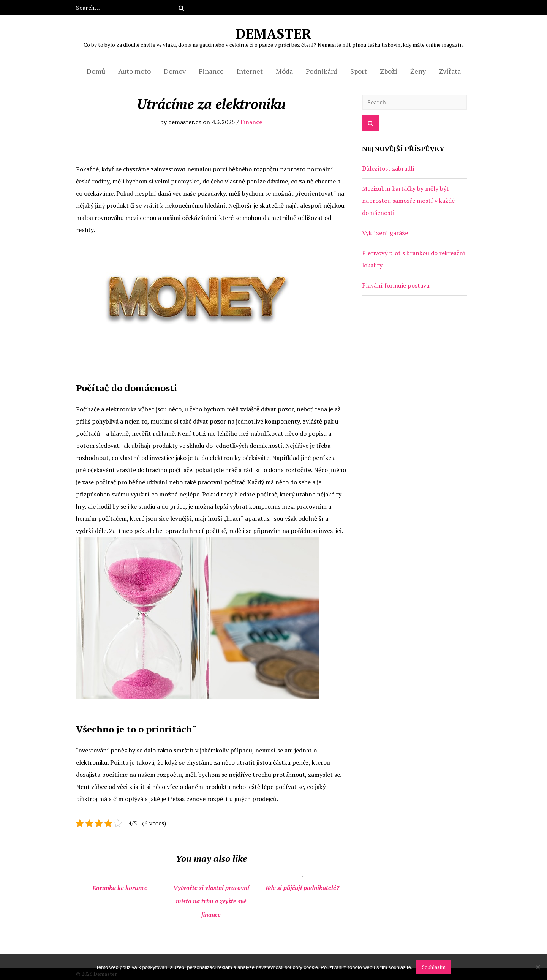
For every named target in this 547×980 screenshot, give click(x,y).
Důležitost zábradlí (388, 168)
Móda (284, 71)
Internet (250, 71)
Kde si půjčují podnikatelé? (302, 888)
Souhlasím (434, 967)
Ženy (418, 71)
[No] (538, 967)
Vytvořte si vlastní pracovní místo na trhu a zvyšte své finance (211, 901)
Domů (96, 71)
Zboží (389, 71)
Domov (175, 71)
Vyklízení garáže (385, 233)
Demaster (274, 36)
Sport (359, 71)
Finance (211, 71)
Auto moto (134, 71)
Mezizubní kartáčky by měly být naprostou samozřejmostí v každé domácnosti (408, 201)
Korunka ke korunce (120, 888)
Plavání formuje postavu (396, 285)
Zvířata (450, 71)
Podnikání (322, 71)
